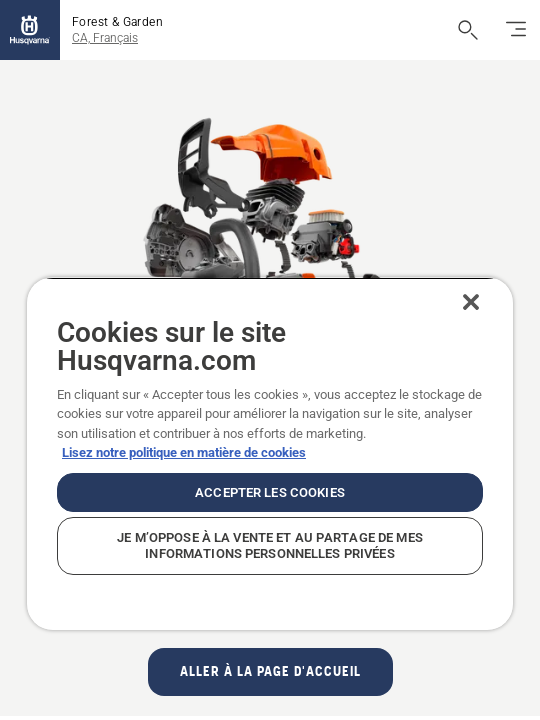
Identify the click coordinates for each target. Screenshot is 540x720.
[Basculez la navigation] (516, 30)
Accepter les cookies (270, 492)
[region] (270, 453)
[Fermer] (485, 302)
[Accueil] (30, 30)
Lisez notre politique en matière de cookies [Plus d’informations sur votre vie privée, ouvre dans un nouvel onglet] (184, 452)
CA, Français (105, 38)
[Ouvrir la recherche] (468, 30)
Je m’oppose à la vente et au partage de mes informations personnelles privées (270, 545)
